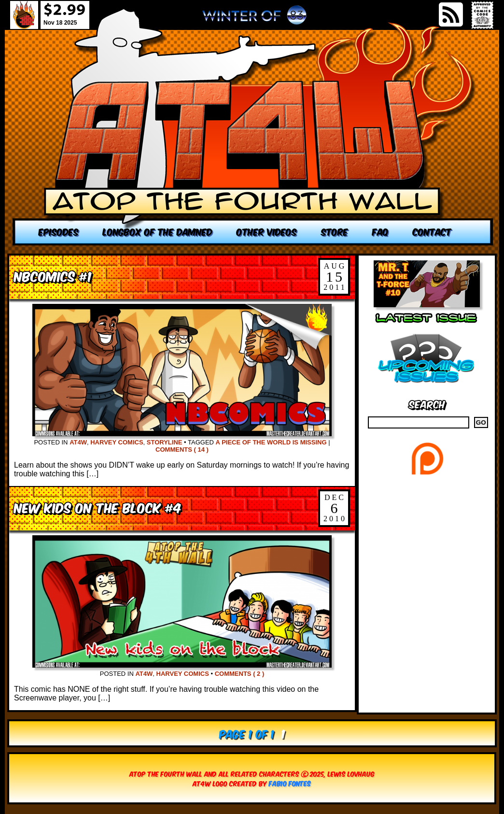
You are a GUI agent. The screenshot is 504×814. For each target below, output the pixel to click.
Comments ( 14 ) (182, 450)
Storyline (165, 442)
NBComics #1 (53, 276)
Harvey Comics (117, 442)
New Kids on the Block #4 (98, 507)
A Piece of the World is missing (271, 442)
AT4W (78, 442)
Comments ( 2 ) (240, 674)
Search (427, 404)
